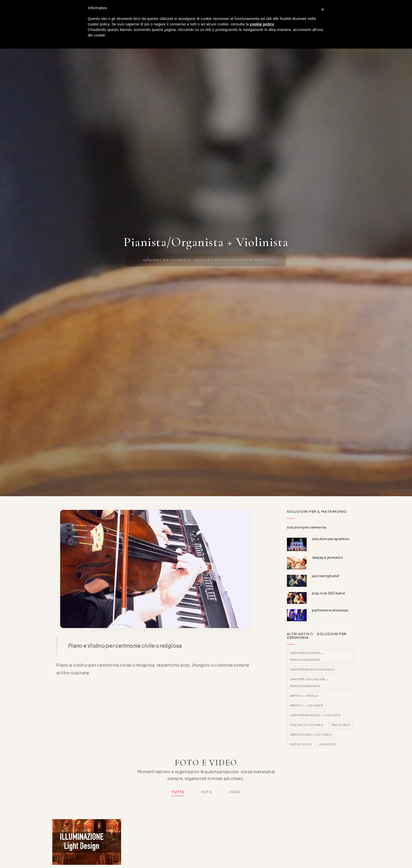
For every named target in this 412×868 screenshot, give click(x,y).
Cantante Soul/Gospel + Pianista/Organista (309, 683)
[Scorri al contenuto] (206, 481)
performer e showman (330, 610)
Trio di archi (341, 725)
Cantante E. (328, 744)
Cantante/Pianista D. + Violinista (315, 715)
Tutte (178, 792)
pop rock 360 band (328, 593)
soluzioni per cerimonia (307, 527)
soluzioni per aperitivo (331, 539)
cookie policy (262, 24)
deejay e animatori (328, 557)
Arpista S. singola (304, 696)
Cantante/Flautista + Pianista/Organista (306, 656)
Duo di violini (301, 744)
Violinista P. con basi (307, 725)
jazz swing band (326, 576)
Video (235, 792)
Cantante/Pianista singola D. (313, 670)
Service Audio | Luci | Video (311, 735)
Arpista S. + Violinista (307, 705)
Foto (207, 792)
